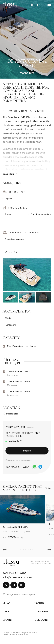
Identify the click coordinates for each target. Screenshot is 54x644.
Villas (6, 603)
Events (7, 620)
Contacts (41, 620)
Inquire (27, 451)
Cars (6, 611)
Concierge (41, 611)
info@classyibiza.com (17, 577)
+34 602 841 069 (17, 467)
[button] (5, 550)
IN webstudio (22, 634)
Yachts (48, 488)
